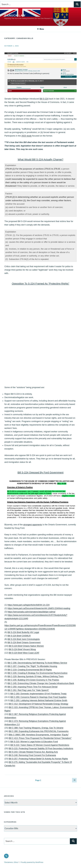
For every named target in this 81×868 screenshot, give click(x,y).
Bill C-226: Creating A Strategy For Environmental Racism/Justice (38, 673)
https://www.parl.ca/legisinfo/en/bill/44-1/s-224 (29, 605)
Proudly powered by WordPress (32, 862)
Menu (40, 29)
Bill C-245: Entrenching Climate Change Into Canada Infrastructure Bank (41, 683)
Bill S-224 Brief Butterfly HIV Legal (23, 632)
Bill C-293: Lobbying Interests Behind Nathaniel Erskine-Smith (39, 700)
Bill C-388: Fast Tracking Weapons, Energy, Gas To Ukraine (36, 728)
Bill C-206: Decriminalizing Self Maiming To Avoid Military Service (37, 663)
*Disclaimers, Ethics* (11, 862)
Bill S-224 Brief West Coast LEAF (24, 653)
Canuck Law (15, 15)
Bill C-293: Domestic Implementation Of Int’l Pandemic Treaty (38, 694)
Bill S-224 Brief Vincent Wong (22, 649)
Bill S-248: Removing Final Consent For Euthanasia (32, 755)
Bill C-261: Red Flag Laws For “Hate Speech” (28, 690)
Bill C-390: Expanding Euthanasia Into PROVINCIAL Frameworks (39, 731)
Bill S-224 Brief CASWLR (19, 636)
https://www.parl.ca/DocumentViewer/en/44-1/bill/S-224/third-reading (39, 608)
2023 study (27, 136)
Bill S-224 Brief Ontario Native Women (26, 646)
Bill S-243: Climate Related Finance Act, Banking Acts (33, 752)
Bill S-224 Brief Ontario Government (24, 643)
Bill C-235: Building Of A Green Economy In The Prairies (33, 680)
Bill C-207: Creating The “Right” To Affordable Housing (32, 666)
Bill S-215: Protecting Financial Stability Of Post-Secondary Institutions (41, 748)
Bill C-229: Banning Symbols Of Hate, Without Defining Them (36, 676)
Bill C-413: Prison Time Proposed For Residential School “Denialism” (40, 738)
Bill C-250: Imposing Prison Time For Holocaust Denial (33, 687)
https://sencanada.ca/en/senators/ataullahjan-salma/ (31, 612)
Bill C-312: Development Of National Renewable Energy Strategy (38, 704)
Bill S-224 (44, 99)
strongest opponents (33, 525)
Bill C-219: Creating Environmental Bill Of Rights (30, 670)
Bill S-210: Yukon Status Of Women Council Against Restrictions (40, 745)
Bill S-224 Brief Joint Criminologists (24, 639)
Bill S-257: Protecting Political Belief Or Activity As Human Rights (38, 759)
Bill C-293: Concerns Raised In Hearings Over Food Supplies (38, 697)
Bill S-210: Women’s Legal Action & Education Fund (34, 742)
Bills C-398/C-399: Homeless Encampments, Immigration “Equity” (39, 735)
